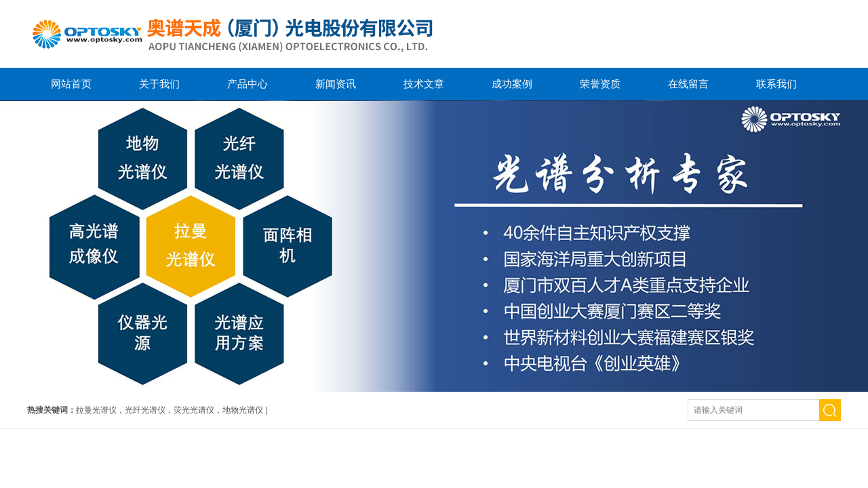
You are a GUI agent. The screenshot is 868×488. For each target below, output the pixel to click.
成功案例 (512, 84)
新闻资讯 (336, 84)
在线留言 (688, 84)
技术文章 (424, 84)
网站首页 (71, 84)
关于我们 (159, 84)
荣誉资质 (600, 84)
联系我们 (776, 84)
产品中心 (248, 84)
